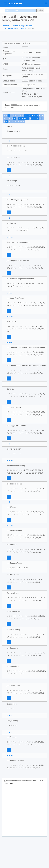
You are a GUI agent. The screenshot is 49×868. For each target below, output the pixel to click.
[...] (8, 772)
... (9, 170)
